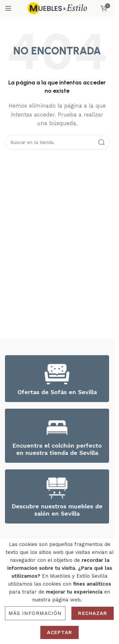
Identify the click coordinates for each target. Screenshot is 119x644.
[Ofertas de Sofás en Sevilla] (57, 374)
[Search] (57, 142)
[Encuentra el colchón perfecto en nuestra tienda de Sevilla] (57, 428)
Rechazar (93, 613)
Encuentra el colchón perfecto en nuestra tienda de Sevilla (57, 449)
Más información (35, 613)
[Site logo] (57, 8)
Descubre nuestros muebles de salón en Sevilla (57, 510)
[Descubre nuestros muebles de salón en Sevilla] (57, 488)
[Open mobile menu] (8, 8)
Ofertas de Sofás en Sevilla (57, 392)
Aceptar (60, 632)
